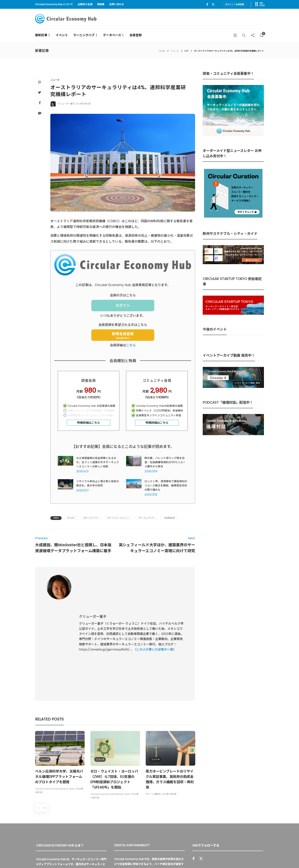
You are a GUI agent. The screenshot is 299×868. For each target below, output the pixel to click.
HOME (162, 51)
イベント (62, 35)
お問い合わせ (117, 4)
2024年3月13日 (83, 104)
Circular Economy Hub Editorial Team (55, 711)
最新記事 (41, 35)
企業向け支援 (85, 4)
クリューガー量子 (66, 104)
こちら (131, 345)
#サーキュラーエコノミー (118, 518)
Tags (56, 518)
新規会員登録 (123, 335)
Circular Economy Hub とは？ (181, 857)
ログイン (123, 305)
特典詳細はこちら (88, 423)
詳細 (157, 813)
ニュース (175, 51)
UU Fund (125, 791)
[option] (60, 685)
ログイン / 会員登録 (235, 4)
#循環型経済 (169, 518)
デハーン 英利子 (153, 716)
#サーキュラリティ (147, 518)
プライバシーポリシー (235, 857)
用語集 (101, 4)
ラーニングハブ (84, 35)
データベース (112, 35)
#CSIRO (71, 518)
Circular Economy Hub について (54, 4)
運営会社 (212, 857)
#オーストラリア (91, 518)
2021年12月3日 (169, 716)
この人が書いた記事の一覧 (155, 610)
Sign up (255, 814)
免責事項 (259, 857)
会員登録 (136, 35)
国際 (186, 51)
